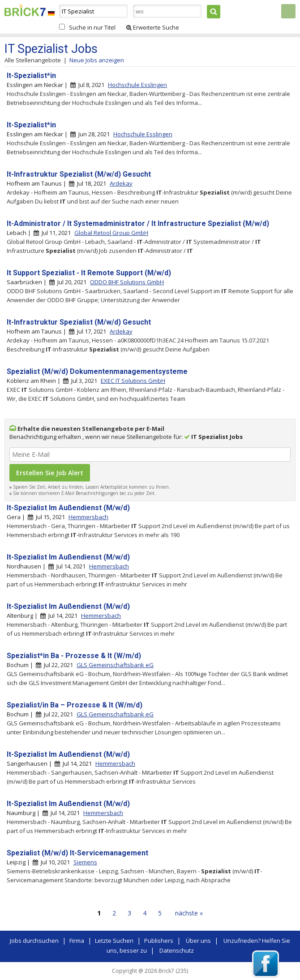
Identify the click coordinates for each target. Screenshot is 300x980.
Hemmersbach (88, 517)
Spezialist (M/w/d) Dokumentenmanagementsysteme (97, 371)
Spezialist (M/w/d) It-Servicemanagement (77, 853)
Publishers (159, 941)
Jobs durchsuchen (34, 941)
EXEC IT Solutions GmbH (133, 381)
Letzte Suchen (114, 941)
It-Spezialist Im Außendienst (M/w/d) (68, 508)
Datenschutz (177, 950)
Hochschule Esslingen (137, 85)
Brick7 (25, 10)
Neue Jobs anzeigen (97, 60)
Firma (77, 941)
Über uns (198, 941)
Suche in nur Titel (92, 27)
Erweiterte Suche (153, 27)
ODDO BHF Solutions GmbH (127, 282)
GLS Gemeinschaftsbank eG (115, 665)
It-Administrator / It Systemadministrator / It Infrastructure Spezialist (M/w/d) (138, 223)
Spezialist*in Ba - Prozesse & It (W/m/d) (74, 656)
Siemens (85, 862)
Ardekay (121, 183)
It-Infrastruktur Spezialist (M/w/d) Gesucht (79, 174)
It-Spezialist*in (31, 76)
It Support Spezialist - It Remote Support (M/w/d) (89, 273)
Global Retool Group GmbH (111, 233)
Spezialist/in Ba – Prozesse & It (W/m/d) (75, 705)
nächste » (189, 913)
